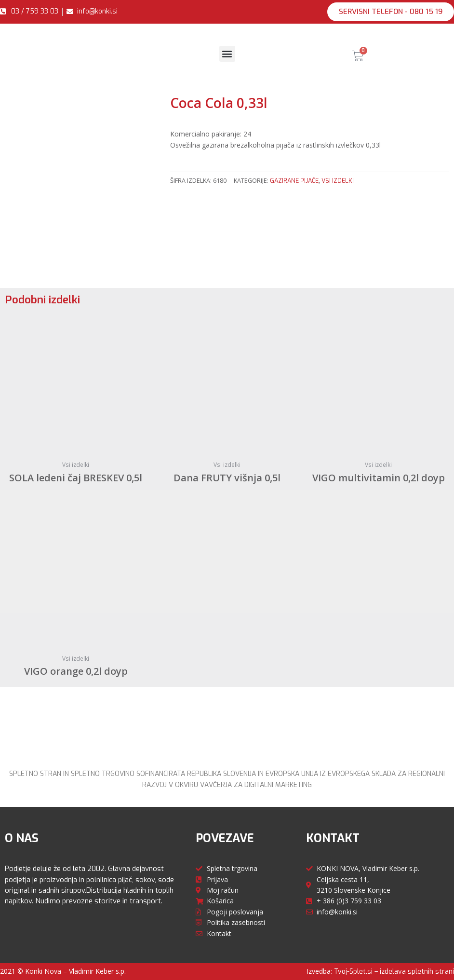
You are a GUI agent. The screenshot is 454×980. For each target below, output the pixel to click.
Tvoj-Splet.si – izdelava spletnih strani (394, 972)
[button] (391, 12)
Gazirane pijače (294, 181)
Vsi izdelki (338, 181)
